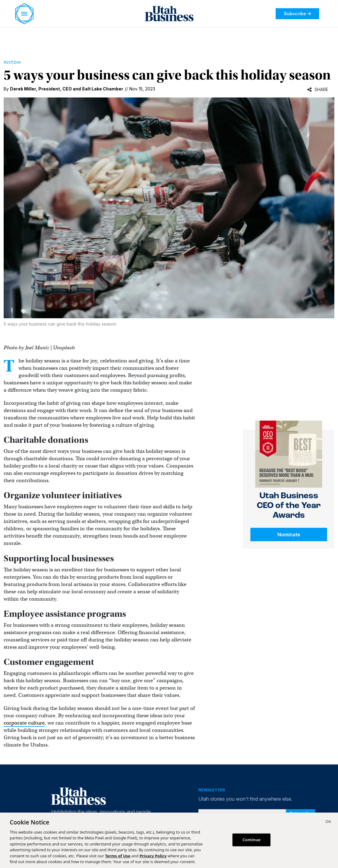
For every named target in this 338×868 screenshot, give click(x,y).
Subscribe (297, 14)
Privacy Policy (153, 856)
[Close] (328, 822)
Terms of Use (118, 856)
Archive (12, 62)
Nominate (289, 535)
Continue (251, 840)
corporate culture (24, 723)
